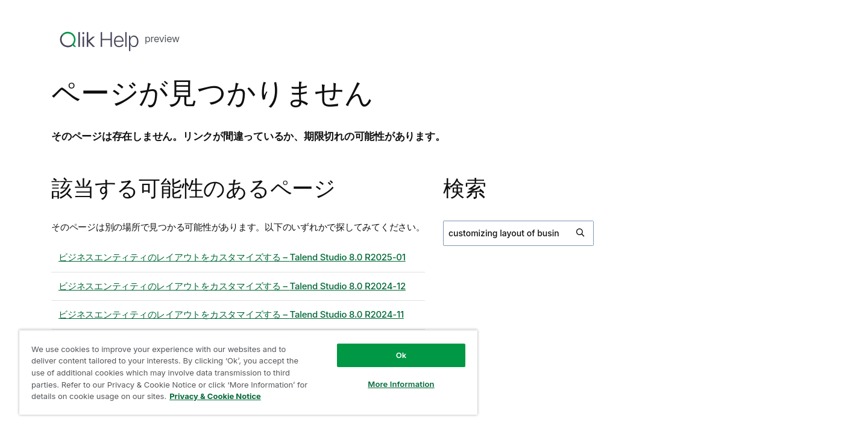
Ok (401, 355)
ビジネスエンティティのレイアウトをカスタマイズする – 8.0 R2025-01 (232, 257)
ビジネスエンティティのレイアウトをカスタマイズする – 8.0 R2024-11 (231, 314)
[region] (248, 372)
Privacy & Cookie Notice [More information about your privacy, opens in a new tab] (215, 396)
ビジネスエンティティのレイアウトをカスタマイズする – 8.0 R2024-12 (232, 286)
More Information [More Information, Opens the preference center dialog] (401, 384)
